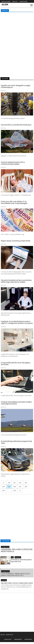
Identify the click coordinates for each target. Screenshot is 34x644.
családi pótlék (23, 1)
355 (15, 491)
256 (15, 487)
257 (20, 487)
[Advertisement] (17, 31)
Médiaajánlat (18, 639)
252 (20, 483)
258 (26, 487)
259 (3, 491)
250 (9, 483)
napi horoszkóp (6, 1)
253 (26, 483)
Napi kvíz (15, 1)
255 (9, 487)
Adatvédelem (28, 639)
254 (3, 487)
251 (15, 483)
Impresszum (8, 639)
